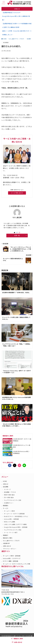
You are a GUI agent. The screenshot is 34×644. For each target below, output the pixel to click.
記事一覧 (21, 235)
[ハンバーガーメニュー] (4, 3)
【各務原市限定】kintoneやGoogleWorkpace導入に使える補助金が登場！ (16, 16)
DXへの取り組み (9, 497)
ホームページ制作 (9, 511)
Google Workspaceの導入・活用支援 (16, 527)
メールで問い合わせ (17, 193)
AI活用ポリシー (9, 503)
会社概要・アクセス (10, 492)
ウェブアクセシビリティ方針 (13, 500)
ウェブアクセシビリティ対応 (13, 530)
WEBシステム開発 (10, 522)
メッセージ (7, 489)
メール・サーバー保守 (11, 532)
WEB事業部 (6, 43)
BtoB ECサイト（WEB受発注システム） (16, 516)
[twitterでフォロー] (15, 233)
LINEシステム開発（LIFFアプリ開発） (16, 524)
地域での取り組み (9, 495)
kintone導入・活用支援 (11, 519)
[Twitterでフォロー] (15, 465)
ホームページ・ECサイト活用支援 (14, 514)
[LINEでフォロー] (24, 465)
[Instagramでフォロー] (19, 233)
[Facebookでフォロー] (17, 233)
